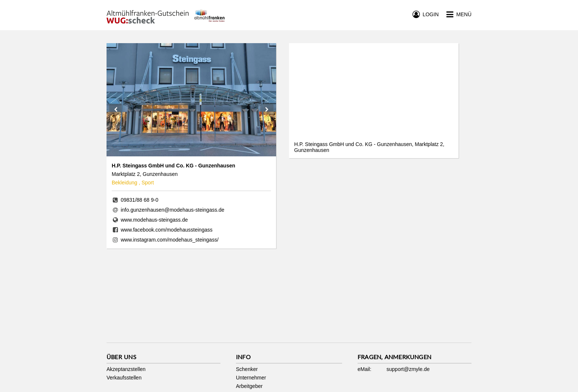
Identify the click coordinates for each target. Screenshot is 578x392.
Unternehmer (251, 378)
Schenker (247, 369)
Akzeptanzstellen (126, 369)
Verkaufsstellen (124, 378)
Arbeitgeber (249, 386)
